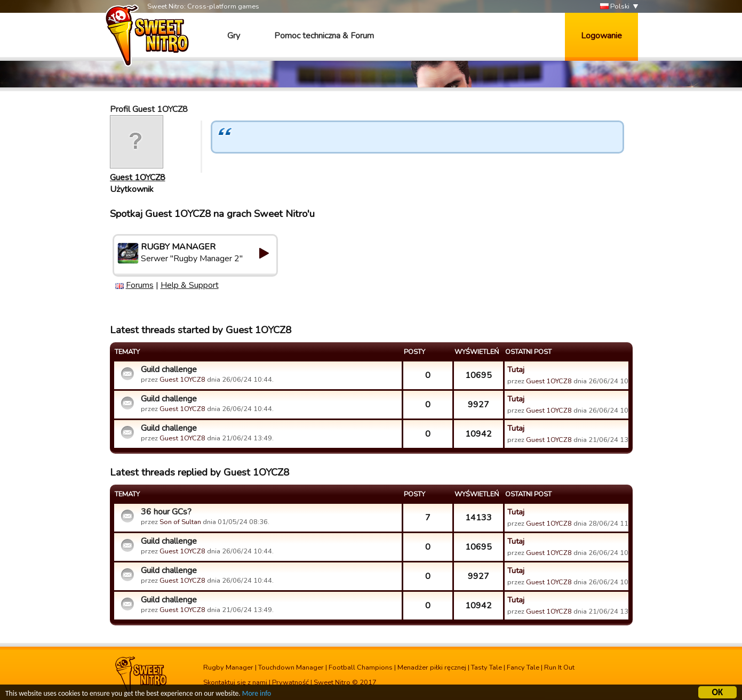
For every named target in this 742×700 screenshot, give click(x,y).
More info (257, 695)
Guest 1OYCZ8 (138, 178)
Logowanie (601, 36)
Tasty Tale (486, 667)
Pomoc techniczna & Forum (324, 36)
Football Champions (361, 667)
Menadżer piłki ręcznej (432, 667)
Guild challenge (169, 369)
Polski (615, 7)
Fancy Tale (523, 667)
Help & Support (190, 285)
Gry (234, 36)
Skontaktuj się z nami (235, 682)
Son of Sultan (180, 522)
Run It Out (559, 667)
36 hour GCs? (166, 512)
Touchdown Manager (291, 667)
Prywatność (290, 682)
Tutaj (516, 369)
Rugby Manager (228, 667)
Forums (140, 285)
